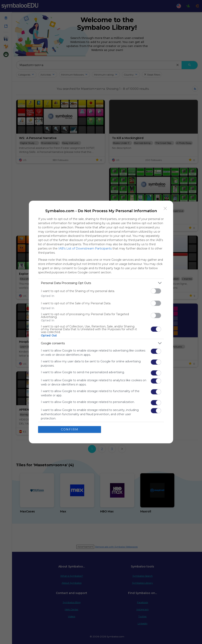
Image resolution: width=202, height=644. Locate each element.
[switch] (156, 291)
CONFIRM (70, 429)
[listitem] (101, 283)
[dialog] (101, 322)
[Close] (165, 209)
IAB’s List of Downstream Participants (85, 248)
